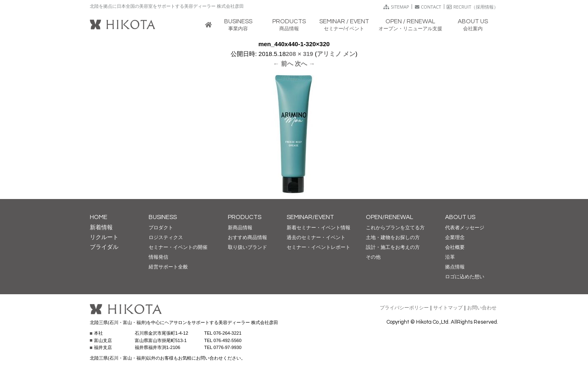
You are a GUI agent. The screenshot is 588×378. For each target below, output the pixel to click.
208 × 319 (300, 54)
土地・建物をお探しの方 (393, 237)
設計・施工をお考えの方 (393, 247)
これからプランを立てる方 (395, 228)
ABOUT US (460, 217)
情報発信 (158, 257)
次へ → (305, 64)
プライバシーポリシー (404, 308)
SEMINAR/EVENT (310, 217)
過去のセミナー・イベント (316, 237)
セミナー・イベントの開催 (178, 247)
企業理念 (455, 237)
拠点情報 (455, 267)
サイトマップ (448, 308)
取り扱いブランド (247, 247)
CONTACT (428, 7)
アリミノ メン (336, 54)
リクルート (104, 237)
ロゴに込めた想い (465, 277)
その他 (373, 257)
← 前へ (283, 64)
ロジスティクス (166, 237)
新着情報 (101, 227)
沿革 (450, 257)
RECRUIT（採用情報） (472, 7)
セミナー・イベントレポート (318, 247)
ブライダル (104, 247)
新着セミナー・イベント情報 (318, 228)
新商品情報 (240, 228)
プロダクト (161, 228)
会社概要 (455, 247)
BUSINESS (163, 217)
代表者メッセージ (465, 228)
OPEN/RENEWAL (390, 217)
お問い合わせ (482, 308)
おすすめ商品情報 (247, 237)
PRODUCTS (245, 217)
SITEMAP (396, 7)
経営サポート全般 (168, 267)
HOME (99, 217)
